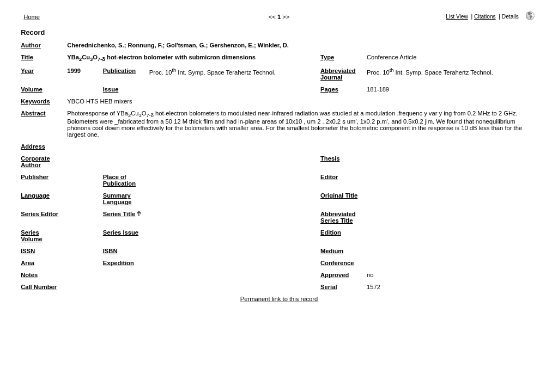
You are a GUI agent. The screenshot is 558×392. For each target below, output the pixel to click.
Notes (29, 275)
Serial (329, 287)
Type (327, 57)
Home (32, 17)
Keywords (35, 101)
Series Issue (121, 232)
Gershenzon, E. (231, 45)
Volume (32, 89)
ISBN (110, 251)
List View (457, 17)
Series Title (119, 214)
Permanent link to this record (279, 299)
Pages (329, 89)
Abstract (33, 113)
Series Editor (40, 214)
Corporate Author (35, 162)
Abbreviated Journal (338, 74)
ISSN (28, 251)
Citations (485, 17)
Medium (332, 251)
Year (27, 71)
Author (31, 45)
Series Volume (32, 236)
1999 (74, 71)
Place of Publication (119, 180)
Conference (337, 263)
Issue (111, 89)
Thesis (330, 158)
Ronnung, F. (145, 45)
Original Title (339, 195)
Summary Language (117, 199)
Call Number (39, 287)
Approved (335, 275)
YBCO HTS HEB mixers (99, 101)
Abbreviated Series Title (338, 217)
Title (27, 57)
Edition (331, 232)
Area (28, 263)
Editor (329, 177)
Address (33, 146)
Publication (119, 71)
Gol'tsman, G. (186, 45)
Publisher (35, 177)
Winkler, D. (273, 45)
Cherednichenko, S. (95, 45)
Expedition (119, 263)
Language (35, 195)
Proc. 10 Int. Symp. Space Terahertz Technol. (213, 72)
